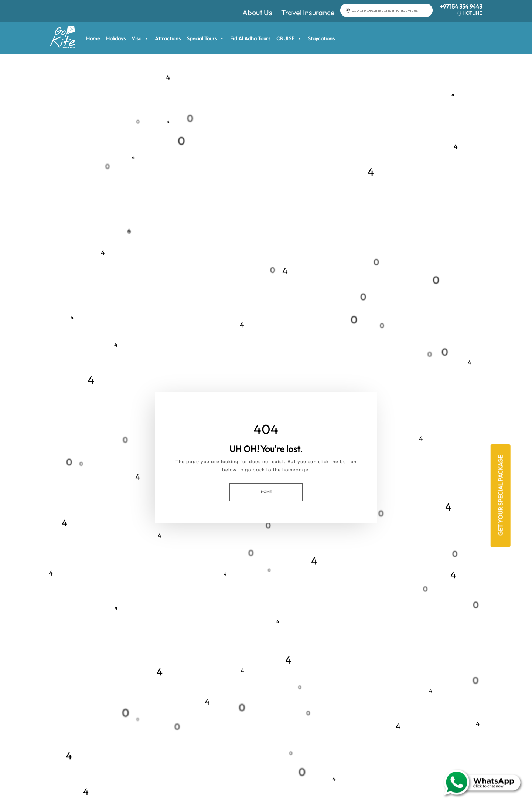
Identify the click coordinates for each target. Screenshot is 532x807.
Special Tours (205, 38)
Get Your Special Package (500, 496)
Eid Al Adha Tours (250, 38)
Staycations (321, 38)
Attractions (168, 38)
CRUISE (289, 38)
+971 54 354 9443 (461, 6)
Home (93, 38)
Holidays (116, 38)
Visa (140, 38)
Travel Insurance (308, 12)
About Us (257, 12)
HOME (266, 492)
